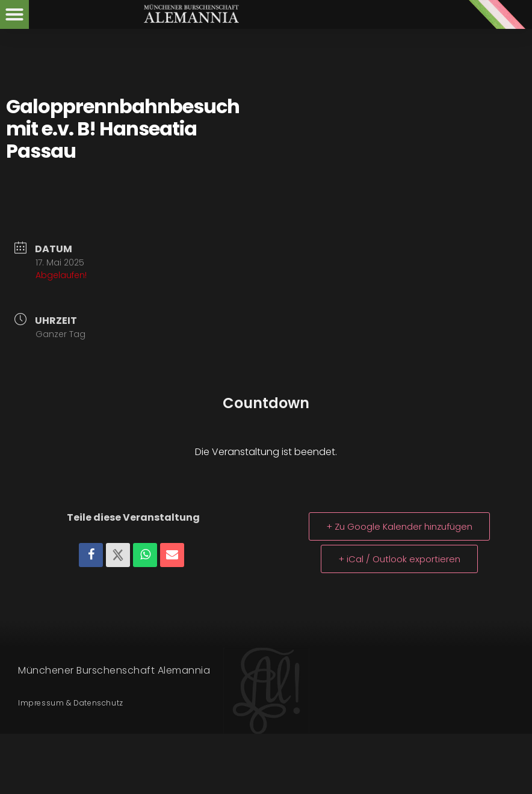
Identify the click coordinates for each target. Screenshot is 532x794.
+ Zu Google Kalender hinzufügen (399, 526)
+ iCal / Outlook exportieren (399, 559)
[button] (14, 14)
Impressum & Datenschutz (71, 703)
